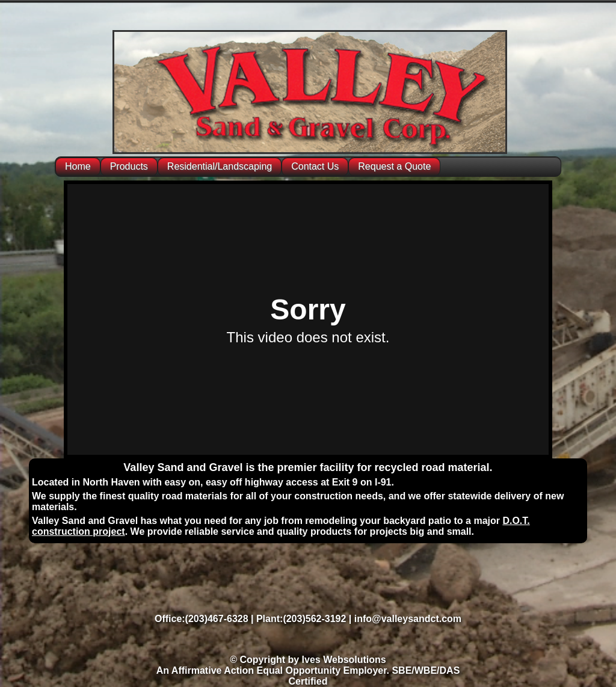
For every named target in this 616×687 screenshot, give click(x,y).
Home (78, 166)
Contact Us (315, 166)
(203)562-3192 (314, 619)
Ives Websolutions (344, 660)
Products (129, 166)
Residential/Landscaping (220, 166)
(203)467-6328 (217, 619)
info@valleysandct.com (408, 619)
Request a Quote (394, 166)
